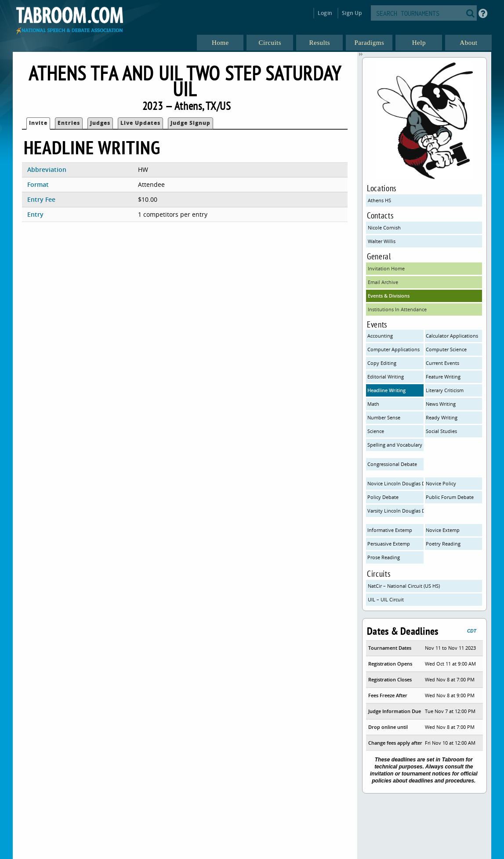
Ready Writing (442, 417)
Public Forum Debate (450, 497)
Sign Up (352, 13)
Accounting (380, 336)
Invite (38, 123)
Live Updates (140, 123)
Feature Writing (443, 377)
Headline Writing (386, 390)
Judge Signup (190, 123)
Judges (100, 123)
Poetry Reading (443, 544)
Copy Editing (382, 363)
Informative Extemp (390, 530)
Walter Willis (382, 241)
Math (373, 404)
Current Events (442, 363)
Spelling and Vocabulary (395, 445)
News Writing (441, 404)
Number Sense (384, 417)
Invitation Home (386, 268)
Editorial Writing (386, 377)
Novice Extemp (443, 530)
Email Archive (383, 282)
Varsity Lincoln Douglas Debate (395, 511)
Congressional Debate (392, 464)
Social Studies (441, 431)
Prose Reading (384, 557)
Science (376, 431)
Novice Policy (441, 483)
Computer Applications (393, 349)
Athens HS (379, 200)
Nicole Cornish (384, 227)
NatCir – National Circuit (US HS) (404, 586)
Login (325, 13)
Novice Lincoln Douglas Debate (395, 483)
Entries (69, 123)
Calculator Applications (452, 336)
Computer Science (446, 349)
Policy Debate (383, 497)
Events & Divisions (389, 296)
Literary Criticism (445, 390)
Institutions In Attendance (397, 309)
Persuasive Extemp (389, 544)
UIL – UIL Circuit (386, 599)
